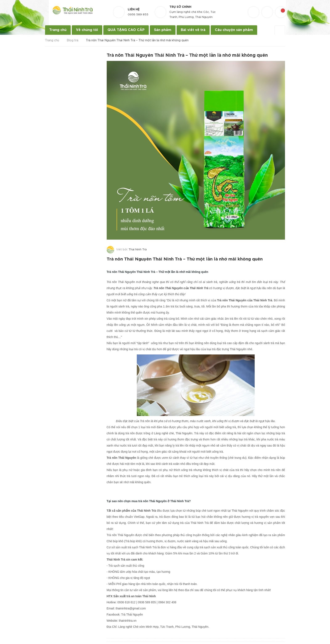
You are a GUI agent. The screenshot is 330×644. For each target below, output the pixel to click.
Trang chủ (58, 30)
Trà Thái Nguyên (132, 613)
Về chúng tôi (87, 30)
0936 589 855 (138, 15)
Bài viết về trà (193, 30)
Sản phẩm (163, 30)
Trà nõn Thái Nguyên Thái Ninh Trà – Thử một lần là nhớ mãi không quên (187, 259)
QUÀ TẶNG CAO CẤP (126, 30)
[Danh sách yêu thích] (254, 8)
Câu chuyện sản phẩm (234, 30)
